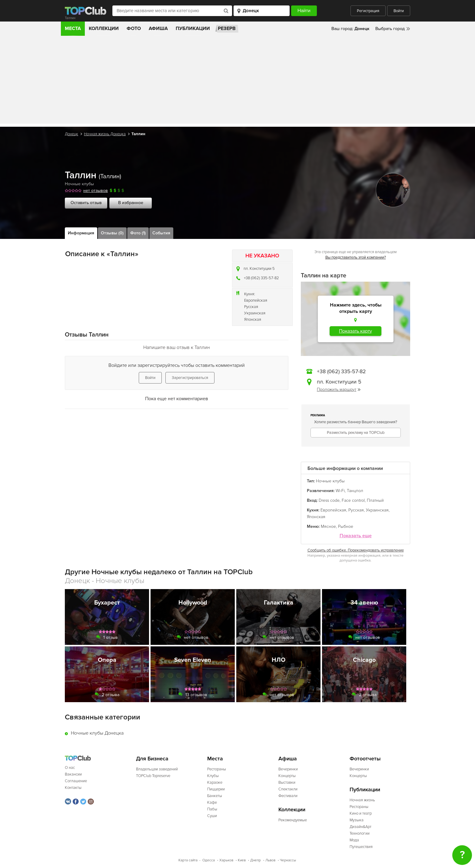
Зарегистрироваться (190, 378)
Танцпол (355, 491)
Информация (81, 233)
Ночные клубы (79, 184)
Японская (253, 320)
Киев (242, 860)
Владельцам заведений (157, 769)
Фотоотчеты (365, 759)
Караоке (215, 783)
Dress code (329, 500)
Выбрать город (390, 29)
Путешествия (361, 847)
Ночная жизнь (362, 800)
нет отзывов (96, 191)
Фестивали (288, 796)
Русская (251, 307)
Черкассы (288, 860)
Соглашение (76, 781)
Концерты (287, 776)
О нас (70, 768)
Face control (353, 500)
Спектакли (288, 789)
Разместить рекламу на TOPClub (356, 433)
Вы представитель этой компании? (356, 257)
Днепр (256, 860)
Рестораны (217, 769)
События (161, 233)
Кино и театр (361, 813)
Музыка (357, 820)
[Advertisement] (237, 81)
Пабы (212, 809)
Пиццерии (216, 789)
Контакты (73, 788)
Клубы (213, 776)
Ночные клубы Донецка (97, 733)
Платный (375, 500)
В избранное (131, 203)
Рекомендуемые (293, 820)
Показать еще (356, 536)
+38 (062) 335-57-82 (261, 278)
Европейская (256, 300)
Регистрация (368, 11)
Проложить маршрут (339, 389)
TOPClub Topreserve (153, 776)
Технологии (360, 833)
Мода (354, 840)
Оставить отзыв (86, 203)
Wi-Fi (340, 491)
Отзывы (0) (112, 233)
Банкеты (215, 796)
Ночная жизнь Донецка (105, 134)
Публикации (193, 28)
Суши (212, 816)
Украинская (255, 313)
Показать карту (355, 331)
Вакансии (73, 774)
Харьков (226, 860)
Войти (399, 11)
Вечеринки (288, 769)
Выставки (287, 783)
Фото (134, 28)
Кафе (212, 803)
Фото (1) (138, 233)
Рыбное (346, 526)
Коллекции (104, 28)
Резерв (227, 28)
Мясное (328, 526)
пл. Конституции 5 (259, 269)
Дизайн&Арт (360, 827)
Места (73, 28)
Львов (270, 860)
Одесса (209, 860)
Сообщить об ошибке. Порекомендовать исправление (356, 550)
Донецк (71, 134)
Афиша (158, 28)
